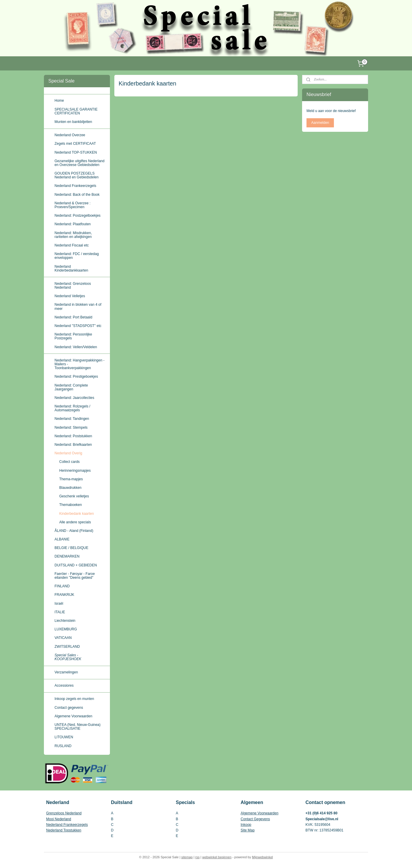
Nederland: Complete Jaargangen (71, 387)
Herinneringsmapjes (75, 471)
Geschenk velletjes (74, 496)
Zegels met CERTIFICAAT (75, 144)
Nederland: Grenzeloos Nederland (73, 286)
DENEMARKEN (67, 556)
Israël (59, 604)
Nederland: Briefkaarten (73, 445)
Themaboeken (71, 505)
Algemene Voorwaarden (73, 716)
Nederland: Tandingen (72, 419)
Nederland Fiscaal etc (72, 245)
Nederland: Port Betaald (73, 317)
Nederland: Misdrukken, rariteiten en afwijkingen (73, 235)
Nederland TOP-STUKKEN (76, 152)
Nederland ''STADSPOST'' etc (78, 326)
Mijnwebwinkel (262, 857)
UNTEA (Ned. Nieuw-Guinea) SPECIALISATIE (78, 727)
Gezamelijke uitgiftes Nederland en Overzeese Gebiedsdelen (79, 163)
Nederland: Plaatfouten (73, 224)
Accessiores (64, 685)
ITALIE (60, 612)
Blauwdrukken (70, 488)
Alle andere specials (75, 522)
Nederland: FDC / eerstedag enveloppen (77, 256)
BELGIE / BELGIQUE (71, 548)
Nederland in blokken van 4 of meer (78, 306)
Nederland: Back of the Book (77, 195)
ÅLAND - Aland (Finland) (74, 531)
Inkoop (246, 825)
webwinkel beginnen (217, 857)
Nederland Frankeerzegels (75, 186)
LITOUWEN (64, 737)
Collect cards (69, 462)
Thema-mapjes (71, 479)
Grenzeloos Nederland (64, 813)
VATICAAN (63, 638)
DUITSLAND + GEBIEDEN (76, 565)
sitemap (187, 857)
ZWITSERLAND (67, 647)
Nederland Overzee (70, 135)
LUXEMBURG (66, 629)
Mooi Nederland (59, 819)
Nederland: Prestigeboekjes (76, 377)
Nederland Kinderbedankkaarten (71, 268)
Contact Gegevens (255, 819)
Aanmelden (320, 123)
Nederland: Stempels (71, 428)
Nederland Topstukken (64, 830)
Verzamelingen (66, 672)
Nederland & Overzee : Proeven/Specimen (72, 205)
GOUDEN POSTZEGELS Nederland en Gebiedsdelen (76, 175)
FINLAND (62, 586)
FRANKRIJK (64, 595)
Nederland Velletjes (70, 296)
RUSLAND (63, 746)
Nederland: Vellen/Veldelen (76, 347)
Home (59, 101)
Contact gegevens (69, 708)
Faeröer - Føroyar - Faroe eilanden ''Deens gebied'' (75, 576)
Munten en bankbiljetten (73, 122)
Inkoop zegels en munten (74, 699)
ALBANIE (62, 539)
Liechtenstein (65, 621)
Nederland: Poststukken (73, 436)
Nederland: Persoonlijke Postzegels (73, 336)
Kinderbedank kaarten (76, 514)
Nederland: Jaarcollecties (74, 398)
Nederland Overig (68, 453)
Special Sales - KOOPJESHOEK (68, 657)
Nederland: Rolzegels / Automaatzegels (72, 408)
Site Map (248, 830)
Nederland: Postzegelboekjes (78, 216)
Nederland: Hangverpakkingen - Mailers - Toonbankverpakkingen (79, 364)
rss (198, 857)
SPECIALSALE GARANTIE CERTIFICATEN (76, 111)
